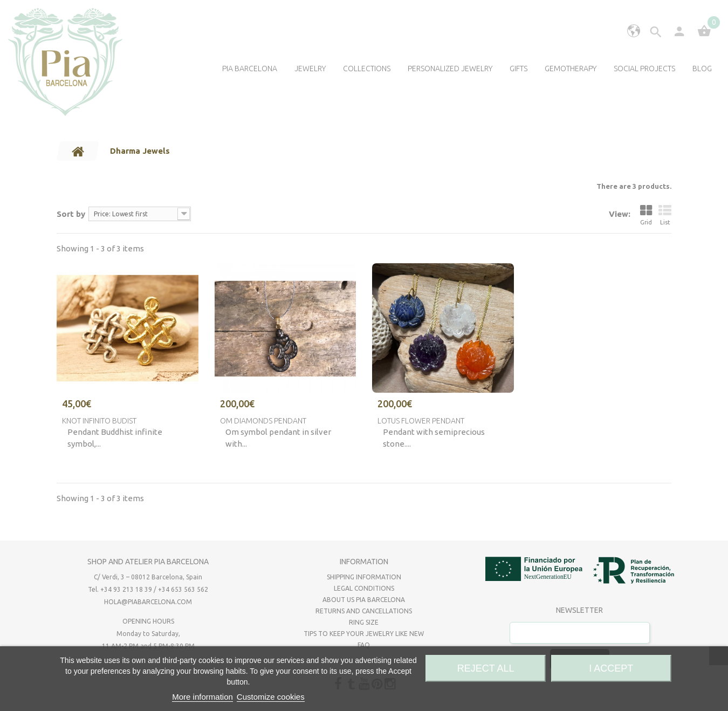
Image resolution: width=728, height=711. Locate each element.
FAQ (364, 645)
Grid (646, 215)
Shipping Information (364, 577)
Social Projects (644, 69)
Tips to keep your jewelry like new (364, 634)
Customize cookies (271, 697)
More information (202, 697)
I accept (611, 668)
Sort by (71, 214)
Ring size (364, 622)
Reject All (486, 668)
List (665, 215)
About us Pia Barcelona (364, 600)
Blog (702, 69)
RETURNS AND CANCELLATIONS (364, 611)
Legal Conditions (364, 588)
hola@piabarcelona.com (148, 602)
